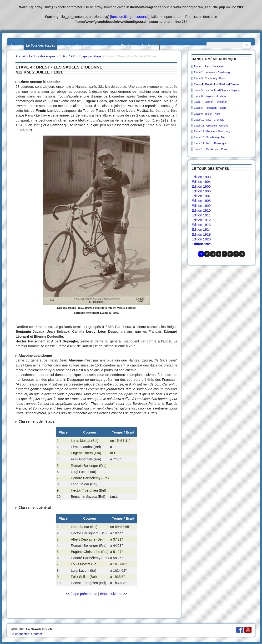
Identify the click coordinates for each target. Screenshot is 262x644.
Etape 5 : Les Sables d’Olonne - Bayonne (217, 90)
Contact (37, 634)
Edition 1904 (201, 182)
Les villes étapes (125, 45)
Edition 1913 (201, 225)
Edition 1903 (201, 177)
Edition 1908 (201, 201)
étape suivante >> (114, 594)
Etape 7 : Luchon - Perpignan (211, 102)
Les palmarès (70, 45)
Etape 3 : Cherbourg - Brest (210, 78)
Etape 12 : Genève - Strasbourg (212, 131)
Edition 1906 (201, 191)
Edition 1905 (201, 186)
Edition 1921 (202, 244)
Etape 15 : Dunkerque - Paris (210, 149)
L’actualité (150, 45)
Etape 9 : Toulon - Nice (207, 114)
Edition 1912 (201, 220)
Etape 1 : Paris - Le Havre (209, 66)
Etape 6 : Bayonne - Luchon (210, 96)
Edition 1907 (201, 196)
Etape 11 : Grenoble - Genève (211, 126)
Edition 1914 (201, 229)
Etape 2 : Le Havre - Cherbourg (212, 72)
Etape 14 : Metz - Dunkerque (210, 143)
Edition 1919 (201, 234)
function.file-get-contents (130, 17)
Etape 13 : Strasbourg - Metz (210, 137)
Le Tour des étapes (40, 45)
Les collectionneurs (176, 45)
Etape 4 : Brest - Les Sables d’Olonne (217, 84)
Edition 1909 (201, 206)
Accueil (16, 45)
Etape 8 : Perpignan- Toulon (210, 108)
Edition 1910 (201, 210)
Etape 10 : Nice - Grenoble (209, 120)
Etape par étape (90, 56)
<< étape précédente (81, 594)
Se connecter (20, 634)
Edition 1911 (201, 215)
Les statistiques (96, 45)
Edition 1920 (201, 239)
